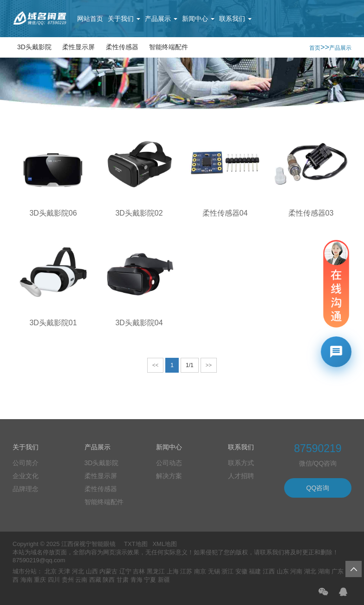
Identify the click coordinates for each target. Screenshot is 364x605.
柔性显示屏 (78, 47)
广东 (338, 571)
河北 (78, 571)
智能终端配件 (169, 47)
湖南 (324, 571)
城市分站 (25, 571)
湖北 (310, 571)
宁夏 (150, 580)
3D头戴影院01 (53, 323)
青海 (136, 580)
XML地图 (165, 544)
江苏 (186, 571)
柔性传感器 (122, 47)
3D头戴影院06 (53, 213)
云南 (81, 580)
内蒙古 (108, 571)
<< (156, 365)
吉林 (139, 571)
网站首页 (90, 19)
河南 (296, 571)
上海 (173, 571)
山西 (92, 571)
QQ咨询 (318, 488)
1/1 (190, 365)
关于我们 (124, 19)
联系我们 (235, 19)
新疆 (164, 580)
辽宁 (125, 571)
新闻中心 (198, 19)
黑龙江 (156, 571)
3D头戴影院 (34, 47)
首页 (315, 48)
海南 (26, 580)
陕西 (109, 580)
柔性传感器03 (311, 213)
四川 (54, 580)
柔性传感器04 (225, 213)
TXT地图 (136, 544)
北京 (51, 571)
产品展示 (161, 19)
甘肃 (123, 580)
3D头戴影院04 (139, 323)
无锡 (214, 571)
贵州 (68, 580)
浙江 (227, 571)
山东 (283, 571)
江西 (269, 571)
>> (209, 365)
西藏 (95, 580)
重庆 (40, 580)
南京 (200, 571)
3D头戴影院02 (139, 213)
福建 (255, 571)
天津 (64, 571)
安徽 (241, 571)
